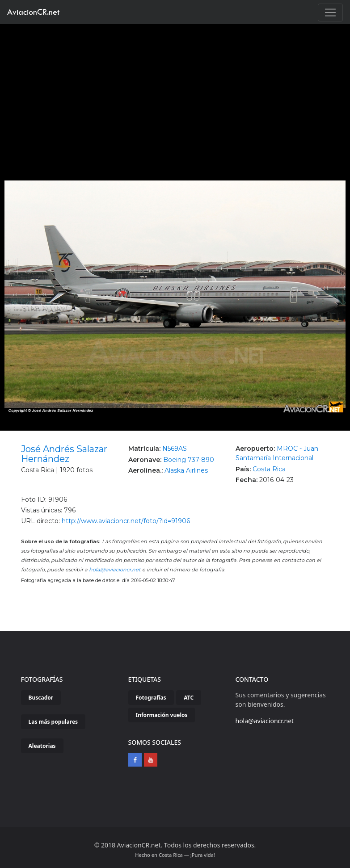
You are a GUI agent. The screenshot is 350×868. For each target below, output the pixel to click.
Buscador (41, 698)
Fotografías (151, 698)
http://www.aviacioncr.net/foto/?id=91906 (126, 521)
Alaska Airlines (186, 470)
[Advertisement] (175, 91)
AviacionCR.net (33, 12)
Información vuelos (162, 715)
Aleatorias (42, 746)
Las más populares (53, 722)
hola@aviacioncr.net (115, 570)
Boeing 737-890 (189, 460)
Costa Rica (269, 469)
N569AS (175, 449)
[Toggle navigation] (330, 13)
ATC (189, 698)
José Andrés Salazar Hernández (64, 454)
